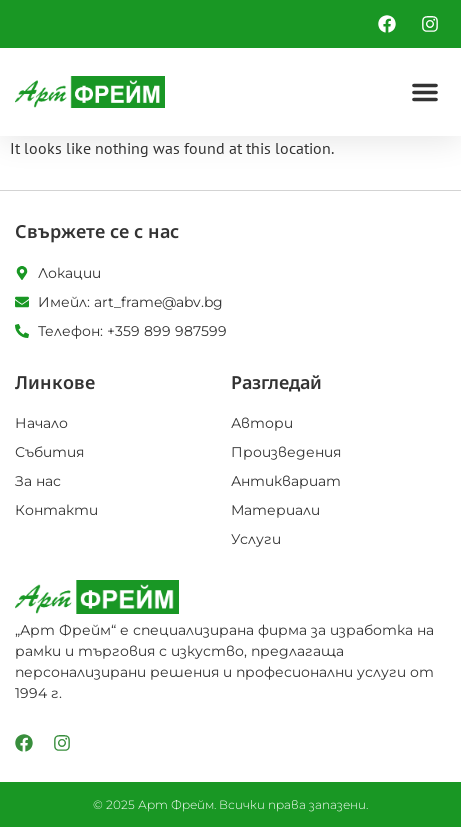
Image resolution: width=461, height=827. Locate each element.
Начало (41, 423)
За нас (38, 481)
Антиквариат (286, 481)
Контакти (56, 510)
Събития (49, 452)
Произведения (286, 452)
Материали (275, 510)
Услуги (256, 539)
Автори (262, 423)
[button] (425, 92)
